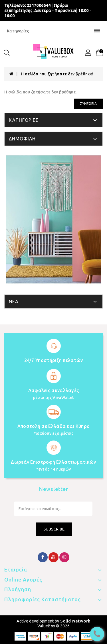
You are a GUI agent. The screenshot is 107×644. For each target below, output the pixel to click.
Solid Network (75, 621)
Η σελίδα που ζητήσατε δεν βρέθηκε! (57, 74)
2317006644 (39, 5)
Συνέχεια (88, 104)
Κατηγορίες (53, 31)
